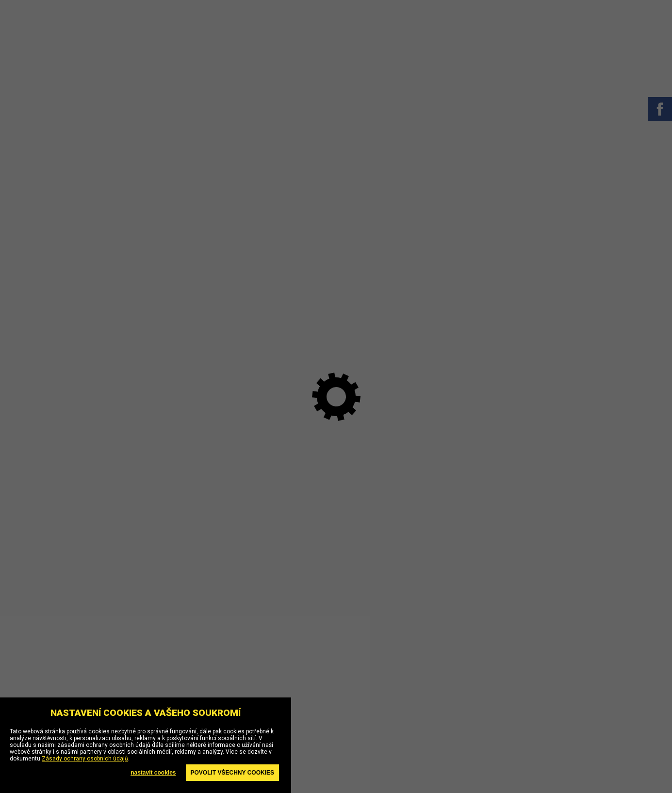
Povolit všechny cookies (232, 773)
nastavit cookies (153, 773)
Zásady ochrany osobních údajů (85, 759)
